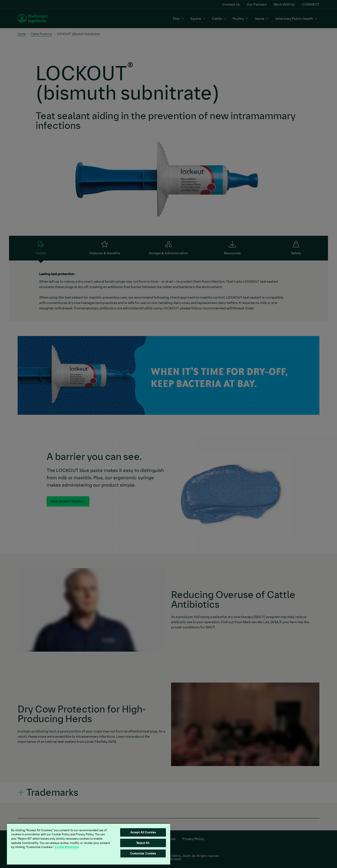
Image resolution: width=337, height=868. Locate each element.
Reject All (143, 843)
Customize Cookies (143, 853)
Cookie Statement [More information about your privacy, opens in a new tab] (67, 847)
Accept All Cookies (143, 832)
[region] (89, 844)
